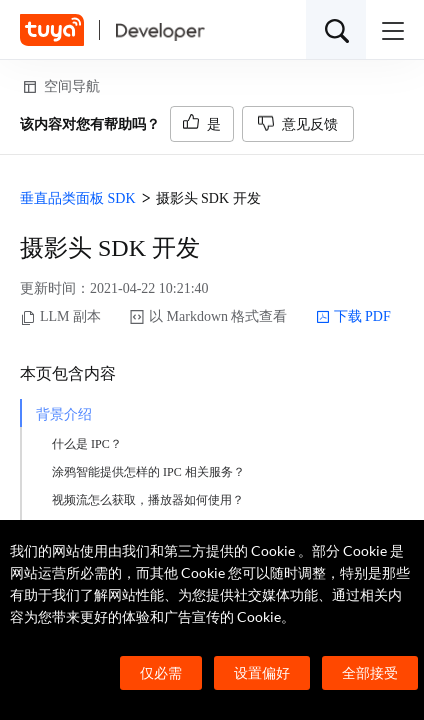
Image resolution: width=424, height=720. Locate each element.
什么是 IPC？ (87, 444)
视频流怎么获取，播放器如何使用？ (148, 500)
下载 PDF (353, 317)
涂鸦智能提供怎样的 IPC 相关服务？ (148, 472)
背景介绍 (64, 414)
